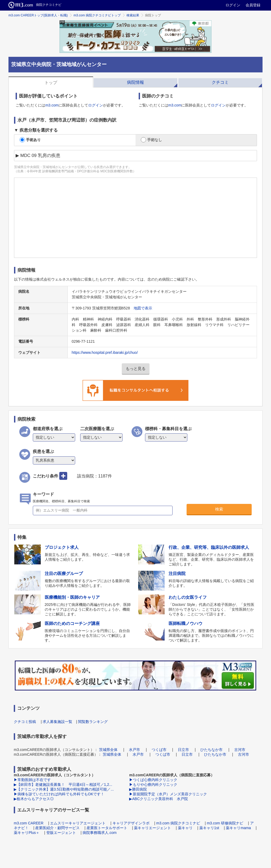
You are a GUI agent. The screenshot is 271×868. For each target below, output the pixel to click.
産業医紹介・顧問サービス (57, 828)
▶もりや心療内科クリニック (153, 785)
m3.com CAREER (29, 823)
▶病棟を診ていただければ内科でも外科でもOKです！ (59, 794)
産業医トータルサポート (107, 828)
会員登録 (253, 5)
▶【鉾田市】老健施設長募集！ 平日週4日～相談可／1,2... (63, 785)
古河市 (240, 750)
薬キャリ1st (209, 828)
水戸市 (134, 750)
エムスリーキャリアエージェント (78, 823)
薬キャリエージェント (152, 828)
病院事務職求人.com (100, 833)
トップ (51, 83)
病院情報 (135, 82)
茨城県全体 (108, 750)
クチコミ (220, 82)
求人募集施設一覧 (57, 722)
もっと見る (136, 368)
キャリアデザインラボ (131, 823)
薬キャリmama (238, 828)
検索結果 (133, 15)
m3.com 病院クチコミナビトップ (97, 15)
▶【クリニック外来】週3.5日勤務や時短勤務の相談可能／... (64, 789)
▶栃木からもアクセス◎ (34, 799)
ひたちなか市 (211, 750)
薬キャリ (185, 828)
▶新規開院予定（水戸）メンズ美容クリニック (168, 794)
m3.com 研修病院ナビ (225, 823)
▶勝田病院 (138, 789)
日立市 (183, 750)
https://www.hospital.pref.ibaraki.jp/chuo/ (105, 352)
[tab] (51, 82)
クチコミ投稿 (25, 722)
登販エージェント (61, 833)
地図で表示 (143, 308)
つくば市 (159, 750)
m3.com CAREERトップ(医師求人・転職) (38, 15)
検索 (219, 509)
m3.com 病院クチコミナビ (178, 823)
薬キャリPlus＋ (27, 833)
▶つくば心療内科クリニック (153, 780)
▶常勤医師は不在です (32, 780)
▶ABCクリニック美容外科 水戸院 (159, 799)
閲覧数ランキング (93, 722)
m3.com (52, 105)
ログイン (233, 5)
